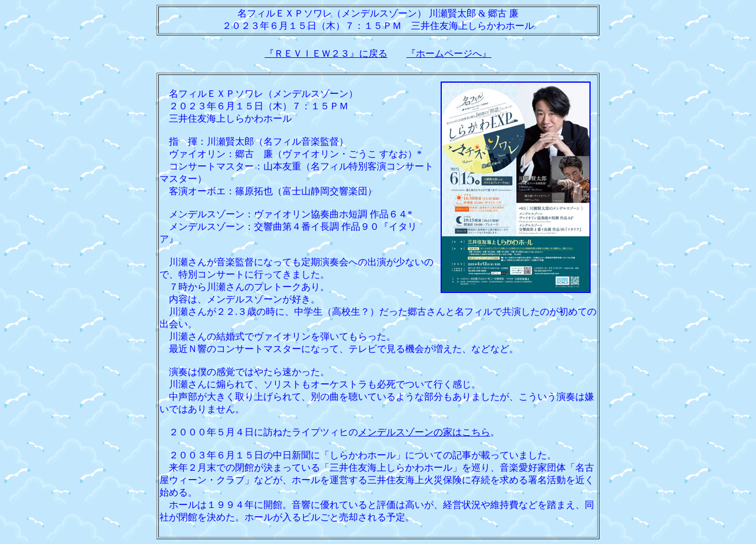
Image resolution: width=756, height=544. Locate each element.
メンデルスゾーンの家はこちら (424, 432)
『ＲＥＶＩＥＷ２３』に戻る (326, 53)
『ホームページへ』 (449, 53)
